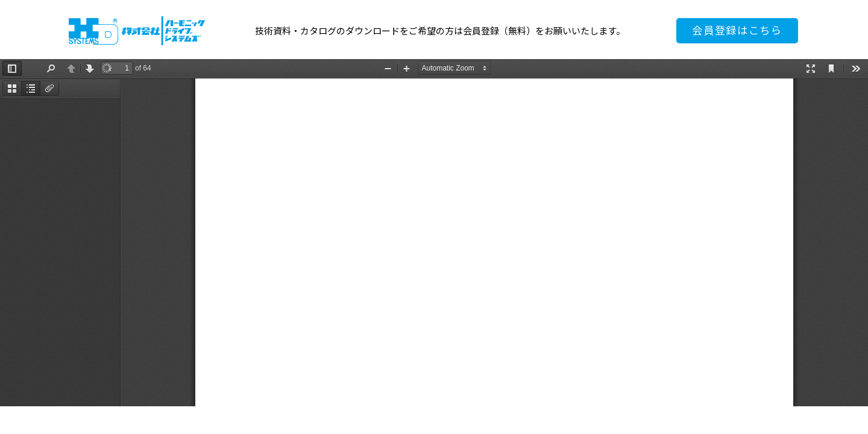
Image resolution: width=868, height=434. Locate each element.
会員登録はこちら (737, 30)
